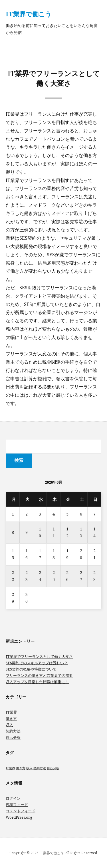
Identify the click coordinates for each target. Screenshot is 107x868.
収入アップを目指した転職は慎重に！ (37, 682)
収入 (9, 725)
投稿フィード (17, 805)
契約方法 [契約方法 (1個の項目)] (40, 768)
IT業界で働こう (29, 14)
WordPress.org (19, 817)
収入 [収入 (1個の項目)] (29, 768)
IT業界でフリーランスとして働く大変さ (39, 656)
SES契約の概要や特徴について (31, 669)
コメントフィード (21, 811)
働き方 (11, 718)
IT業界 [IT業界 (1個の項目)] (10, 768)
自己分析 (13, 737)
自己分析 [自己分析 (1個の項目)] (53, 768)
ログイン (13, 798)
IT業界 (11, 712)
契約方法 (13, 731)
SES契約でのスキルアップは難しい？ (37, 663)
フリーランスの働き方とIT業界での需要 (39, 675)
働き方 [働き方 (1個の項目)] (21, 768)
